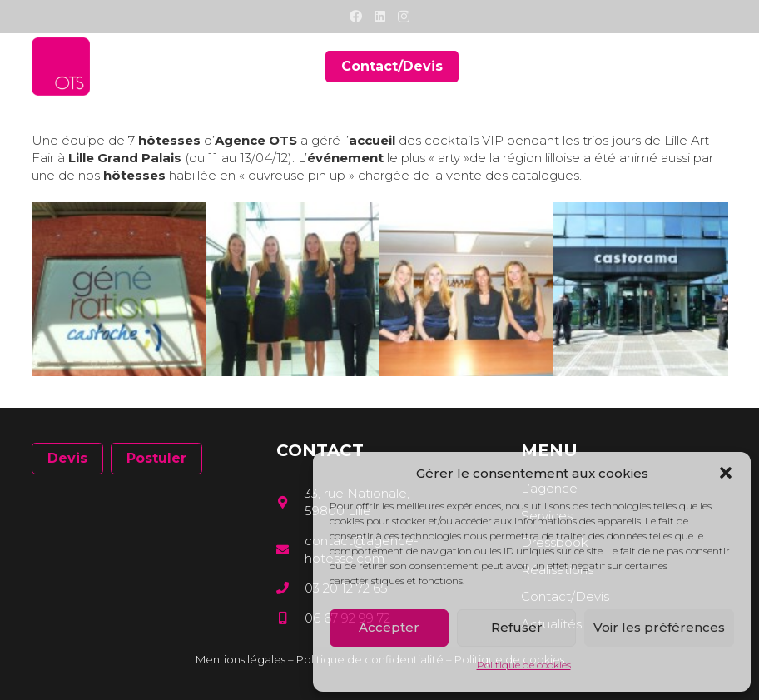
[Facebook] (356, 16)
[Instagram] (404, 17)
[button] (726, 473)
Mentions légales (241, 659)
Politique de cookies (524, 665)
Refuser (517, 627)
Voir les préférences (659, 627)
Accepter (389, 627)
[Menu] (717, 67)
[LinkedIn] (380, 16)
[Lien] (61, 67)
